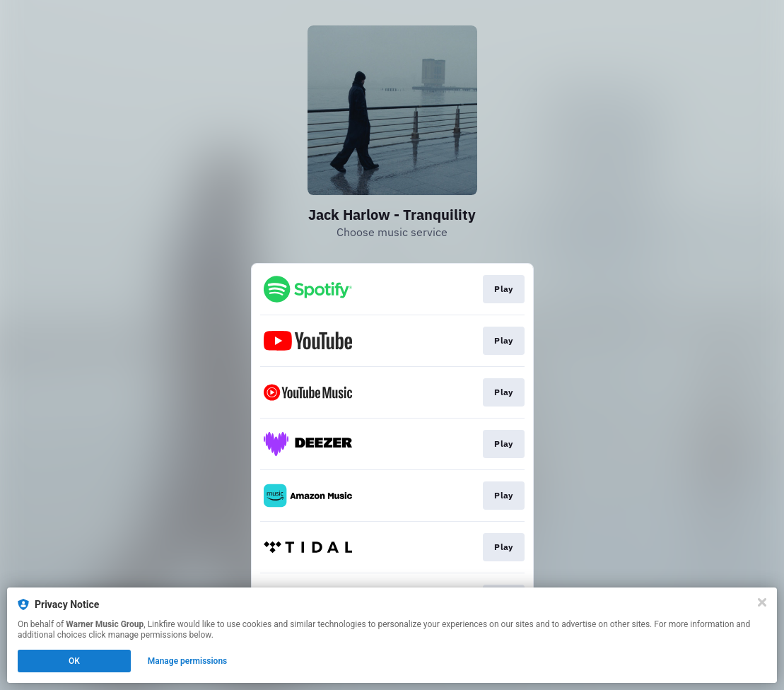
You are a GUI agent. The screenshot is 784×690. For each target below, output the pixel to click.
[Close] (762, 602)
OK (74, 661)
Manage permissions (188, 661)
